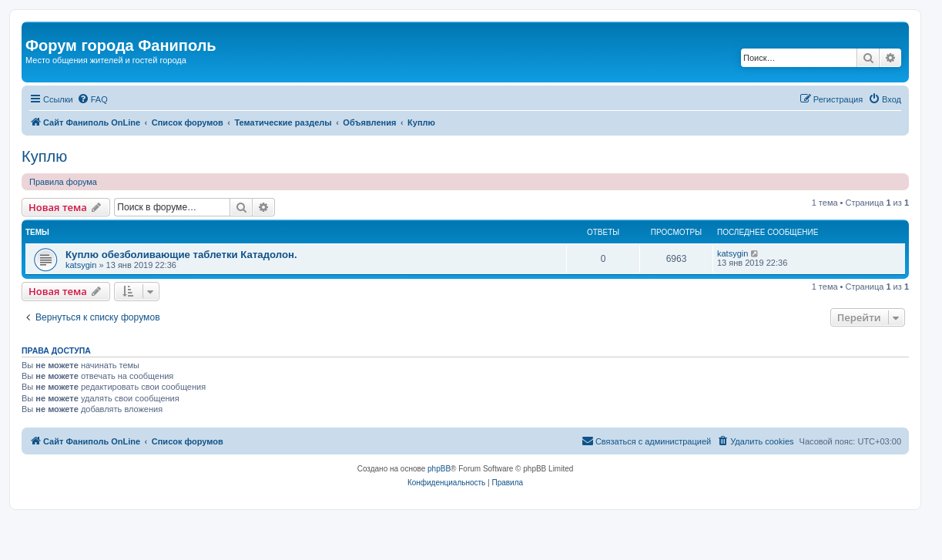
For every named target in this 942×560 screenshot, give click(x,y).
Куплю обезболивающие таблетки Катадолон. (181, 255)
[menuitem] (92, 99)
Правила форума (63, 182)
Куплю (44, 156)
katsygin (81, 265)
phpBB (439, 469)
